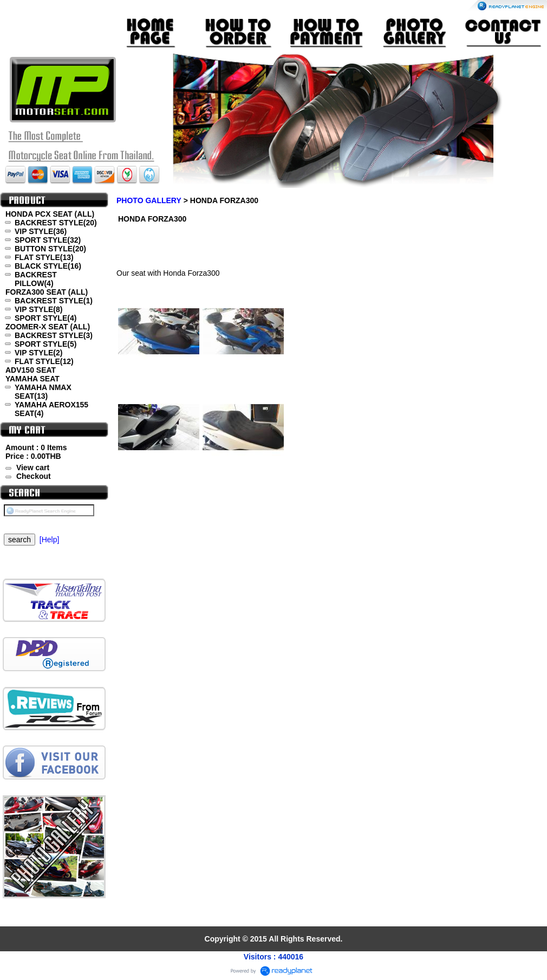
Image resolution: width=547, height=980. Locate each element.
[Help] (50, 540)
